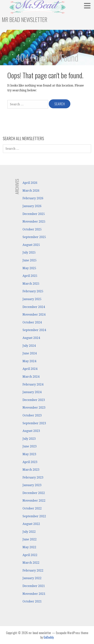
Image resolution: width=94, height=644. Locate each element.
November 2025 (34, 222)
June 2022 (30, 539)
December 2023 (34, 400)
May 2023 (29, 454)
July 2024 (29, 346)
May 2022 (29, 547)
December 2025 (34, 214)
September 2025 (34, 237)
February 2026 (33, 198)
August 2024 (31, 338)
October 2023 (32, 415)
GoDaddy (49, 637)
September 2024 (34, 330)
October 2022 (32, 508)
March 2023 (31, 470)
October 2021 (32, 601)
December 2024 (34, 307)
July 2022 (29, 532)
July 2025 (29, 252)
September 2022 (34, 516)
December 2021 (34, 586)
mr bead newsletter (25, 19)
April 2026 (30, 183)
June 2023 (30, 446)
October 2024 (32, 322)
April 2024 (30, 369)
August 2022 (31, 524)
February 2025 (33, 291)
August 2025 (31, 245)
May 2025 (29, 268)
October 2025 (32, 229)
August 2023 (31, 431)
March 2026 (31, 191)
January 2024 (32, 392)
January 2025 (32, 299)
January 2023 (32, 485)
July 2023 (29, 439)
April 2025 (30, 276)
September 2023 (34, 423)
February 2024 (33, 384)
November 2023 (34, 408)
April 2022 (30, 555)
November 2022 (34, 501)
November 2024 (34, 315)
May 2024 (29, 361)
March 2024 (31, 377)
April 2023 (30, 462)
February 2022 (33, 570)
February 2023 (33, 477)
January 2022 (32, 578)
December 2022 (34, 493)
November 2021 (34, 594)
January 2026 (32, 206)
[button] (89, 6)
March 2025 (31, 284)
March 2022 (31, 563)
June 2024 (30, 353)
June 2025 (30, 260)
